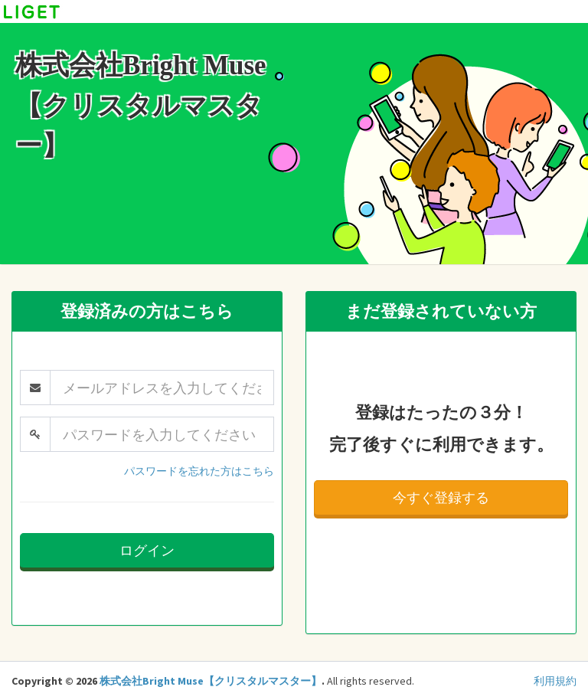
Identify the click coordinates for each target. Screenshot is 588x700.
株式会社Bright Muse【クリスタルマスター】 (211, 681)
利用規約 (555, 681)
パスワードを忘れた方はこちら (199, 471)
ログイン (147, 550)
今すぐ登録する (441, 497)
